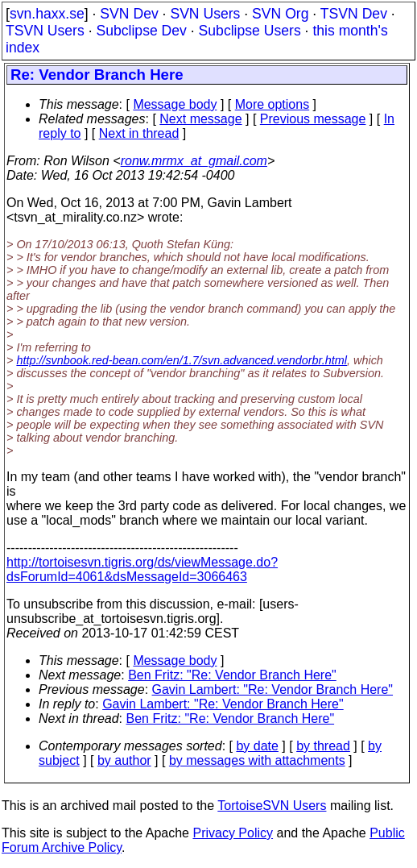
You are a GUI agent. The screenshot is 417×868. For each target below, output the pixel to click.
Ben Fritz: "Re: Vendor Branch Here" (232, 675)
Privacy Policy (233, 833)
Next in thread (139, 133)
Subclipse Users (250, 31)
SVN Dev (129, 14)
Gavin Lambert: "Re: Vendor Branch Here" (273, 689)
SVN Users (205, 14)
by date (257, 746)
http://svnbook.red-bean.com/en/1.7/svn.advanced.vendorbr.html (182, 360)
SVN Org (280, 14)
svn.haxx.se (47, 14)
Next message (200, 119)
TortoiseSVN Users (272, 806)
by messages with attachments (257, 760)
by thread (323, 746)
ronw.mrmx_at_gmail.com (194, 161)
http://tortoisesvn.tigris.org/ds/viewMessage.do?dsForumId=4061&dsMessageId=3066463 (142, 569)
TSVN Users (45, 31)
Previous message (313, 119)
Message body (175, 104)
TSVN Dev (354, 14)
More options (272, 104)
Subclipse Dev (141, 31)
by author (124, 760)
